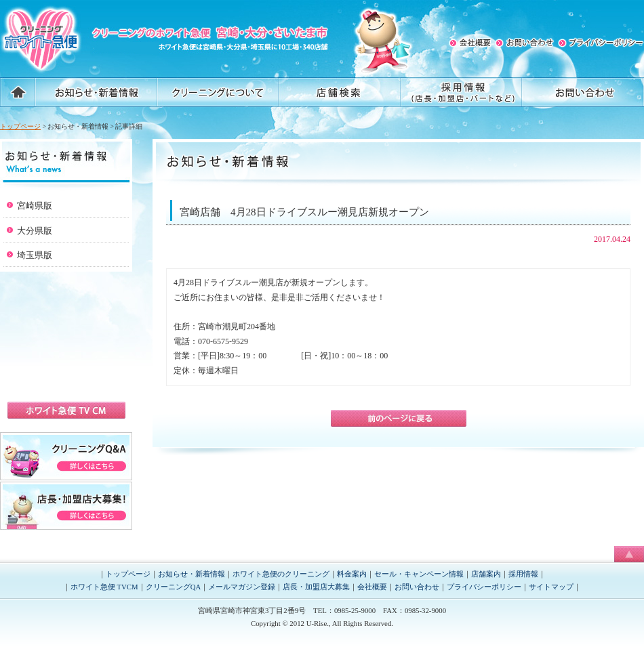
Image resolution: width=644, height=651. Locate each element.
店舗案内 (486, 574)
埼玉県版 (35, 255)
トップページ (20, 126)
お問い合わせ (417, 587)
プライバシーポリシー (484, 587)
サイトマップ (551, 587)
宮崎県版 (35, 206)
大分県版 (35, 231)
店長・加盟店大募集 (316, 587)
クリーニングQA (174, 587)
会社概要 (372, 587)
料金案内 (352, 574)
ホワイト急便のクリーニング (281, 574)
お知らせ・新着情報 (192, 574)
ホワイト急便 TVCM (104, 587)
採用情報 (523, 574)
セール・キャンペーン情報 (419, 574)
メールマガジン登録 (242, 587)
